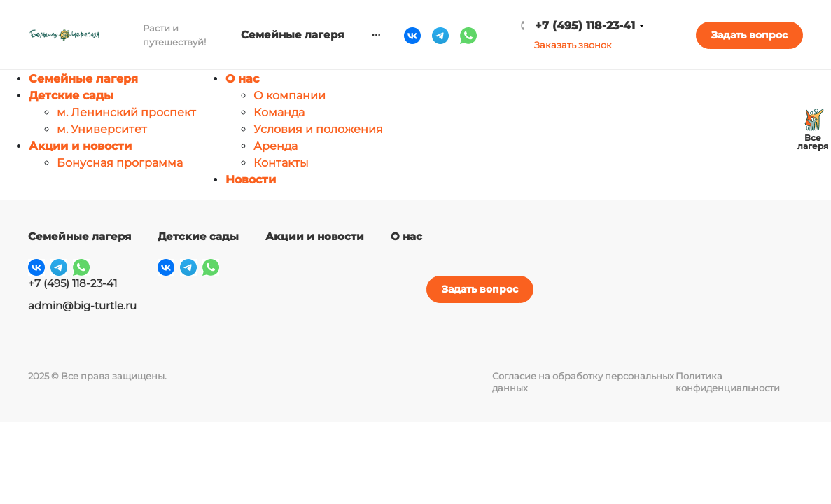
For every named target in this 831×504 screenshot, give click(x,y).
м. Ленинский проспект (126, 112)
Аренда (275, 146)
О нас (242, 79)
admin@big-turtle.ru (82, 306)
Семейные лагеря (83, 79)
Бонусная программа (120, 163)
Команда (279, 112)
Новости (251, 180)
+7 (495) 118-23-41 (585, 26)
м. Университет (102, 129)
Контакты (281, 163)
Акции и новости (80, 146)
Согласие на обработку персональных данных (583, 382)
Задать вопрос (749, 35)
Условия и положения (318, 129)
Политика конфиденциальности (728, 382)
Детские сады (71, 96)
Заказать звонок (573, 45)
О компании (289, 96)
